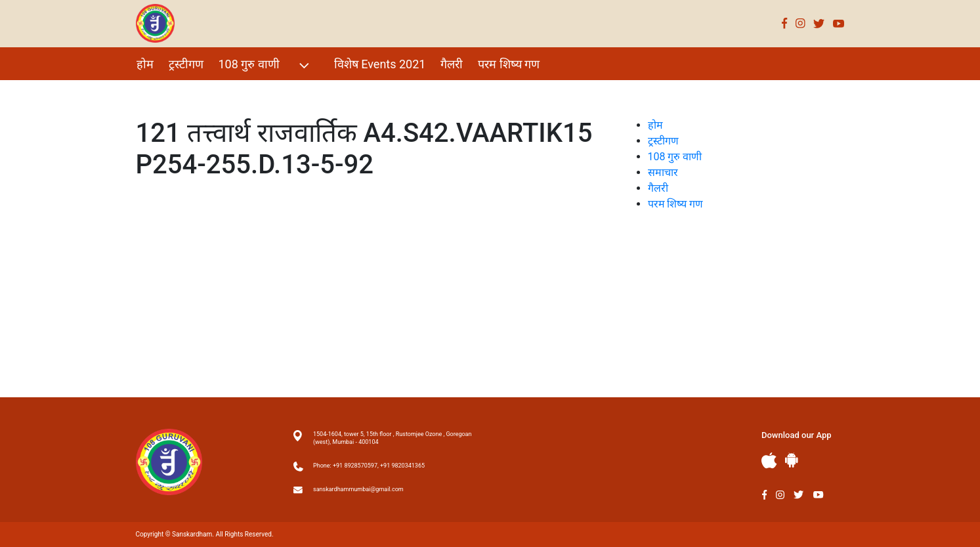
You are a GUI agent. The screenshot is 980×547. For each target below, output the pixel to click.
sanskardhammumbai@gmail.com (358, 489)
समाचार (663, 172)
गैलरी (452, 64)
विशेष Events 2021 (380, 64)
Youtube (839, 23)
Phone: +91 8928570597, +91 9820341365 (369, 466)
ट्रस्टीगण (186, 64)
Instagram (800, 23)
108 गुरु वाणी (266, 65)
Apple (769, 461)
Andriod (792, 460)
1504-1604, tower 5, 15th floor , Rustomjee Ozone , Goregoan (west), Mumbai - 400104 (392, 438)
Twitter (819, 23)
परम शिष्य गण (509, 64)
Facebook (785, 23)
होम (145, 64)
